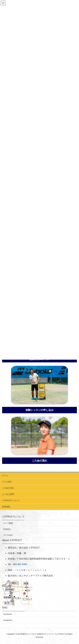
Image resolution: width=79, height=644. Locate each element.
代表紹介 (7, 529)
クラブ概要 (8, 523)
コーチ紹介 (8, 535)
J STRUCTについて (11, 500)
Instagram (8, 620)
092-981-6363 (20, 564)
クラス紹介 (7, 482)
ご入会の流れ (8, 488)
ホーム (5, 475)
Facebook (7, 614)
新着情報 (6, 507)
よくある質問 (8, 494)
